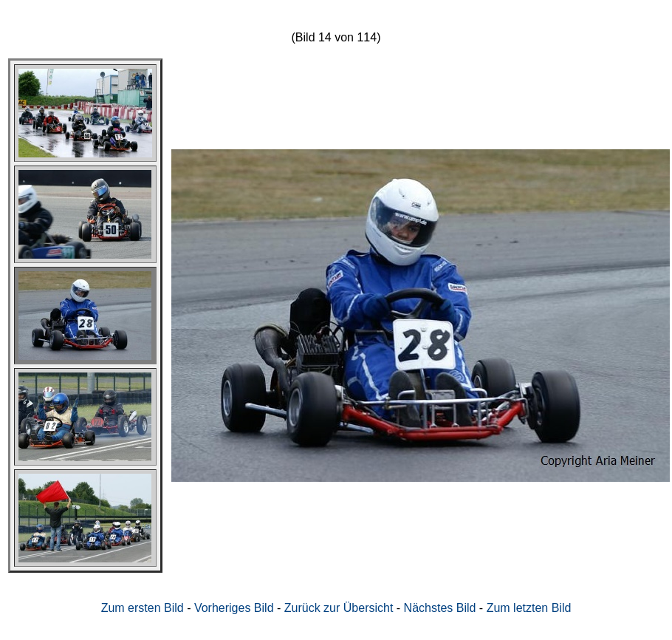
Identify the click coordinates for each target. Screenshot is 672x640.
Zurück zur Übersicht (339, 608)
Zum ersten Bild (143, 608)
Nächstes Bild (440, 608)
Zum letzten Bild (529, 608)
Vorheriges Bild (234, 608)
